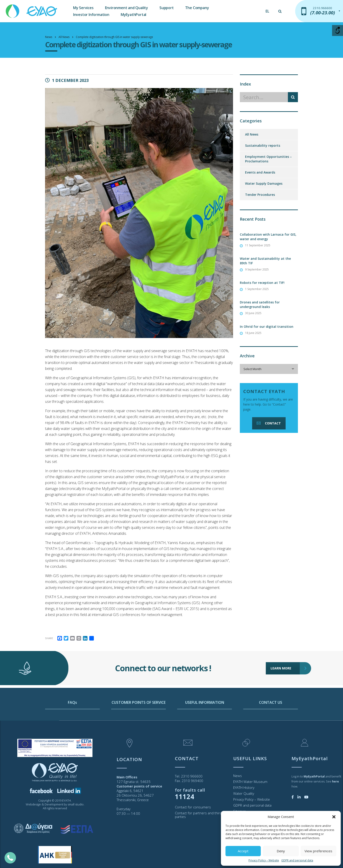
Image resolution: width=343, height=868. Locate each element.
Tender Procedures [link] (260, 195)
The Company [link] (197, 8)
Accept (243, 851)
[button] (334, 817)
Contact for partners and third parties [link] (198, 815)
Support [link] (167, 8)
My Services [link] (83, 8)
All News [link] (252, 134)
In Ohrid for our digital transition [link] (267, 327)
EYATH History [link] (244, 787)
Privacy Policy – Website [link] (264, 860)
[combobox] (269, 369)
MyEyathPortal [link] (133, 15)
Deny (281, 851)
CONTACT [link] (268, 423)
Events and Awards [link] (260, 172)
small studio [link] (76, 804)
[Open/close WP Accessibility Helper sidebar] (338, 30)
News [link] (238, 776)
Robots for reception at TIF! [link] (262, 283)
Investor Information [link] (91, 15)
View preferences (318, 851)
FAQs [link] (72, 722)
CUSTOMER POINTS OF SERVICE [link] (139, 722)
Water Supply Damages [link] (264, 183)
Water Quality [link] (244, 793)
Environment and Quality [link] (127, 8)
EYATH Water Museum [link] (250, 782)
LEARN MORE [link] (285, 648)
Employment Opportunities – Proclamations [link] (268, 159)
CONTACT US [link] (271, 722)
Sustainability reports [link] (263, 145)
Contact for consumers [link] (193, 807)
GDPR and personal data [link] (297, 860)
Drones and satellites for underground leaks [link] (260, 304)
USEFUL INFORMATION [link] (205, 722)
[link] (32, 9)
